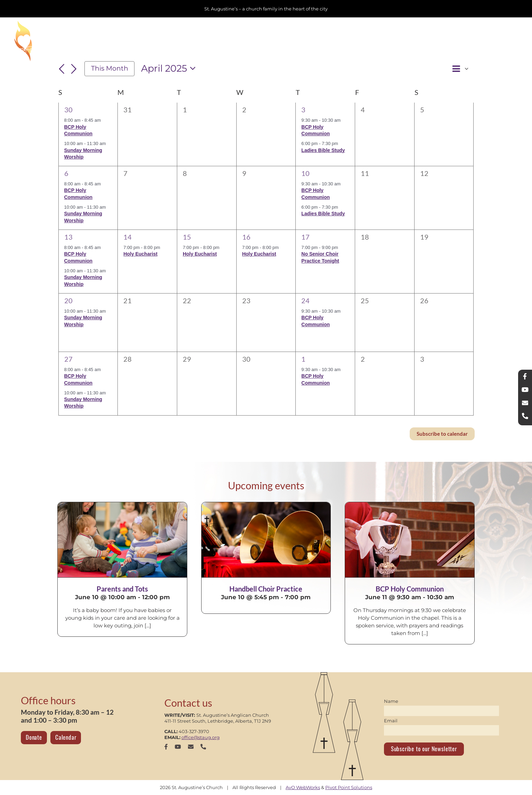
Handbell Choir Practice (266, 589)
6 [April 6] (66, 173)
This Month (110, 68)
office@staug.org (200, 737)
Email (391, 721)
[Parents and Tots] (122, 540)
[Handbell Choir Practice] (266, 540)
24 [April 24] (305, 300)
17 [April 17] (305, 237)
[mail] (191, 747)
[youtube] (178, 747)
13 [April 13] (68, 237)
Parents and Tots (122, 589)
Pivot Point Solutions (349, 787)
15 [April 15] (187, 237)
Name (391, 701)
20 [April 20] (68, 300)
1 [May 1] (303, 359)
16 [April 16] (246, 237)
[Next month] (74, 69)
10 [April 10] (305, 173)
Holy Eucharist (140, 254)
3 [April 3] (303, 110)
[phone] (203, 747)
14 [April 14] (128, 237)
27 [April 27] (68, 359)
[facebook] (166, 747)
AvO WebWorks (303, 787)
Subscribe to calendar (442, 434)
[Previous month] (62, 69)
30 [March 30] (68, 110)
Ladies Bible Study (323, 150)
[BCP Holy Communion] (410, 540)
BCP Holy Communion (410, 589)
